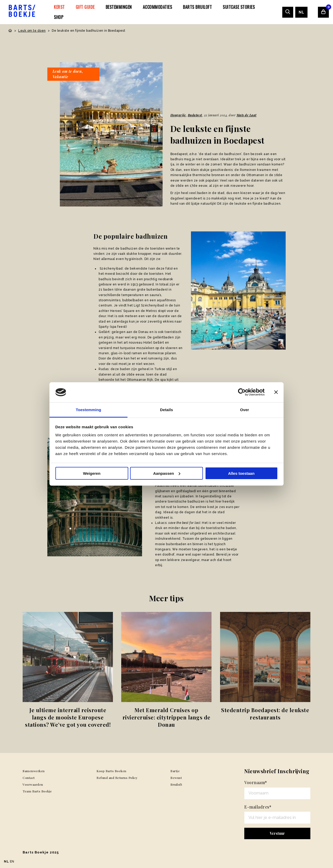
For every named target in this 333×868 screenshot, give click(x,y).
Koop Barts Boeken (111, 771)
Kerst (59, 7)
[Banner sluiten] (276, 392)
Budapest (195, 115)
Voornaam (256, 782)
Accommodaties (158, 7)
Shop (59, 17)
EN (12, 862)
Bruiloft (176, 784)
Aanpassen (167, 473)
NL (301, 12)
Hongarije (178, 115)
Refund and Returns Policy (117, 778)
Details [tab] (166, 410)
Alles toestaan (241, 473)
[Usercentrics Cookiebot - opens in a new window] (242, 392)
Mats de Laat (246, 115)
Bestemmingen (119, 7)
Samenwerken (34, 771)
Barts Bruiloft (197, 7)
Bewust (176, 778)
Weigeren (92, 473)
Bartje (175, 771)
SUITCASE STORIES (239, 7)
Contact (29, 778)
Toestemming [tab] (88, 410)
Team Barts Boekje (37, 791)
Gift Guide (85, 7)
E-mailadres (258, 807)
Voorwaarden (33, 784)
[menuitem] (59, 7)
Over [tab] (245, 410)
